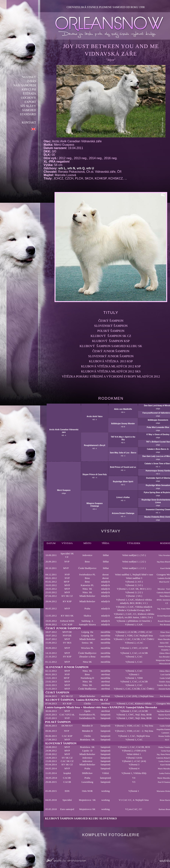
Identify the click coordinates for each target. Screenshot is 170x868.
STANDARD (28, 114)
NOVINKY (29, 77)
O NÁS (32, 81)
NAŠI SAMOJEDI (25, 85)
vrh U (90, 168)
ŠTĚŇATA (30, 94)
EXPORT (30, 102)
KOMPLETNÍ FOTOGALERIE (111, 835)
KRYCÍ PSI (29, 89)
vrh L (62, 168)
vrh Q (81, 168)
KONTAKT (29, 122)
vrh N (71, 168)
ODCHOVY (29, 98)
